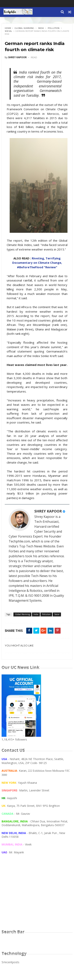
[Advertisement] (37, 895)
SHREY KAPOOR (48, 511)
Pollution (54, 28)
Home (8, 28)
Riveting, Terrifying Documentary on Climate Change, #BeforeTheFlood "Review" (37, 263)
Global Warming (24, 28)
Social (8, 31)
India (41, 28)
